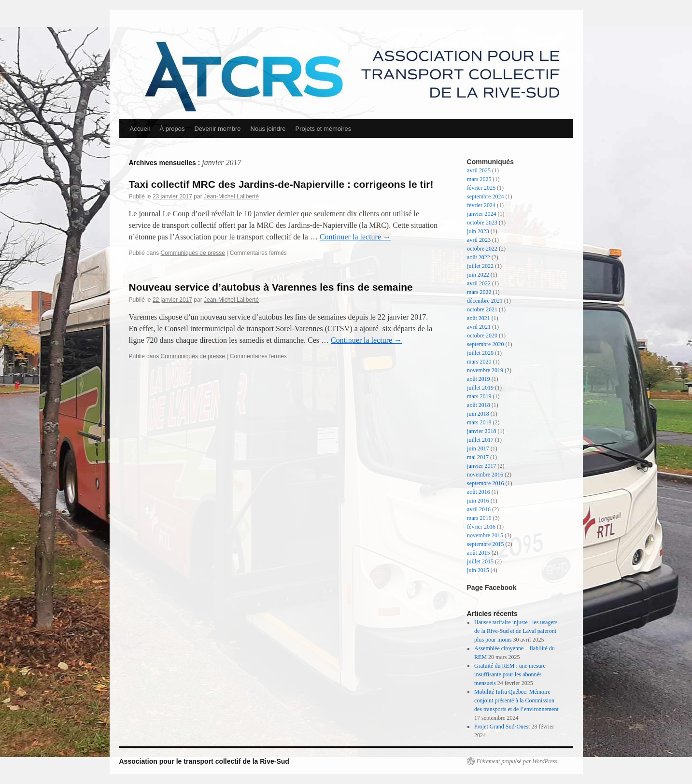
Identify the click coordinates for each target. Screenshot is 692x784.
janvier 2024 (481, 214)
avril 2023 (479, 240)
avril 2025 (479, 170)
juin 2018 (478, 414)
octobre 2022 (482, 249)
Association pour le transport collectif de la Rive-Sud (204, 761)
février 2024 (481, 205)
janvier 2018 (481, 431)
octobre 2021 (482, 309)
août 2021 (479, 318)
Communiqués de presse (193, 253)
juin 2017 (478, 448)
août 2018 (479, 405)
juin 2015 (478, 570)
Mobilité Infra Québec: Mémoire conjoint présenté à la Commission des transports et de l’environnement (516, 700)
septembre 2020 (485, 344)
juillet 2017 (480, 440)
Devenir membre (217, 129)
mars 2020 (479, 362)
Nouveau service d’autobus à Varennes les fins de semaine (271, 287)
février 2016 (481, 527)
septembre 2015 (485, 544)
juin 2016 (478, 501)
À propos (172, 129)
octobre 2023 (482, 223)
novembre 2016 (485, 475)
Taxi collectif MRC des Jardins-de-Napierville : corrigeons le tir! (281, 184)
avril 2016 (479, 509)
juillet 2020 (480, 353)
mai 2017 (478, 457)
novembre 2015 (485, 535)
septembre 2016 (485, 483)
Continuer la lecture (355, 237)
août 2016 (479, 492)
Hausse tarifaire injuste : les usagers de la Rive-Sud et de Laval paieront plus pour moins (516, 631)
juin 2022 (478, 275)
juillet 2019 (480, 388)
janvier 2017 (481, 466)
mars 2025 (479, 179)
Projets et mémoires (324, 129)
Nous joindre (268, 129)
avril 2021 (479, 327)
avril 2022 (479, 283)
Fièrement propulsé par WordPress (517, 761)
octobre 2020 (482, 336)
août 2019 (479, 379)
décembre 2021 (485, 301)
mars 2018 (479, 422)
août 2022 (479, 257)
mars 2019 (479, 396)
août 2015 (479, 553)
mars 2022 (479, 292)
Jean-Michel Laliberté (231, 196)
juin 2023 (478, 231)
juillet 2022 (480, 266)
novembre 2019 (485, 370)
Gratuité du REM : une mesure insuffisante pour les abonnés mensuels (510, 674)
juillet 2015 (480, 561)
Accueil (140, 129)
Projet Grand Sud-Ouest (502, 727)
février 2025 (481, 188)
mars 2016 (479, 518)
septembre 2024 (485, 196)
